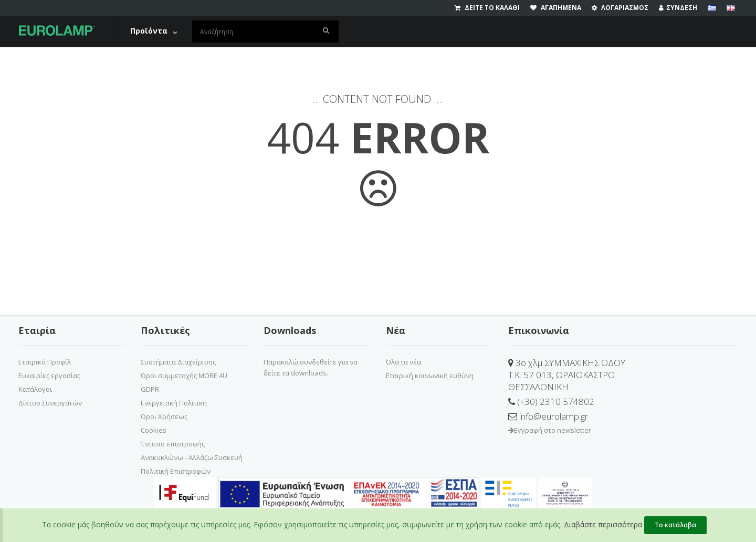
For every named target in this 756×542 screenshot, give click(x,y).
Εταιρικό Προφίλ (45, 362)
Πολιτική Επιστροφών (176, 471)
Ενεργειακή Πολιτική (174, 403)
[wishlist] (561, 8)
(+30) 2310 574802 (551, 402)
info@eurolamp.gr (548, 416)
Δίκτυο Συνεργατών (50, 403)
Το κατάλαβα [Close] (675, 525)
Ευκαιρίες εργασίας (49, 376)
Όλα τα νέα (403, 362)
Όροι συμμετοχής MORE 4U (184, 376)
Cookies (154, 430)
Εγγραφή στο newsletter (550, 430)
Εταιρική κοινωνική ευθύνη (430, 376)
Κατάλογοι (35, 389)
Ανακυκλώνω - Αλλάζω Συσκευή (192, 457)
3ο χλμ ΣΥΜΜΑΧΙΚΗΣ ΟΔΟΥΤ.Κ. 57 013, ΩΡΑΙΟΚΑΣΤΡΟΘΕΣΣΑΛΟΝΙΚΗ (567, 375)
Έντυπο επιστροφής (173, 444)
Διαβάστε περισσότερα (603, 524)
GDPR (150, 389)
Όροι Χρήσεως (164, 416)
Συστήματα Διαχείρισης (178, 362)
